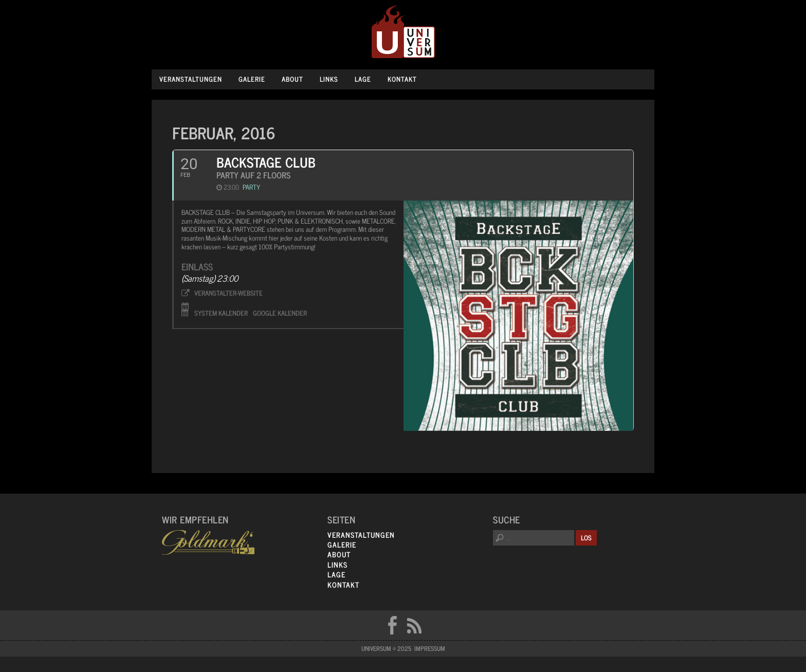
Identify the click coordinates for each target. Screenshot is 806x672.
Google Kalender (280, 312)
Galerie (252, 79)
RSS (414, 625)
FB (392, 625)
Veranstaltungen (191, 79)
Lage (363, 79)
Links (329, 79)
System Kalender (221, 312)
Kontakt (402, 79)
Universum (403, 32)
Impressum (430, 648)
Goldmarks (208, 542)
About (292, 79)
